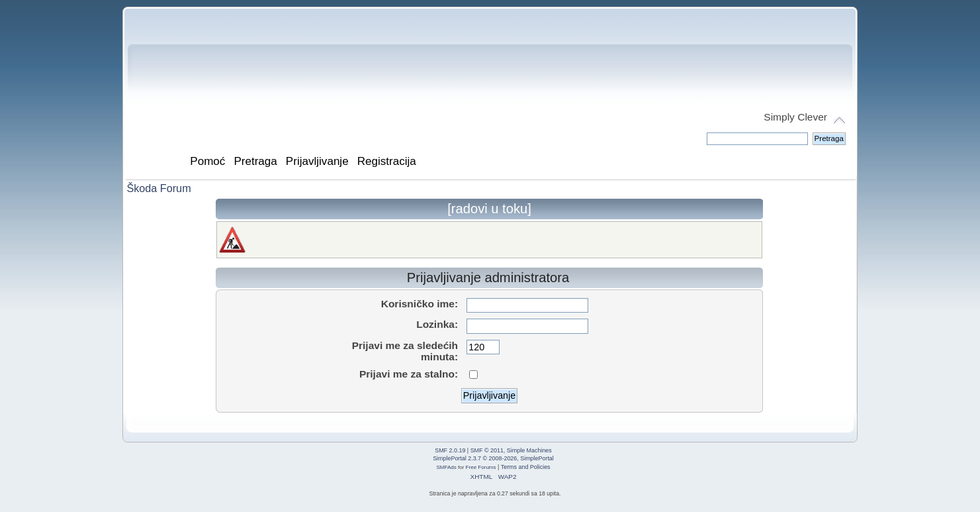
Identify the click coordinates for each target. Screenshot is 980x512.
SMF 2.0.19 (450, 450)
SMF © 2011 (487, 450)
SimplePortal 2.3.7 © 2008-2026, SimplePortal (493, 458)
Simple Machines (529, 450)
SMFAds (446, 467)
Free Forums (481, 467)
